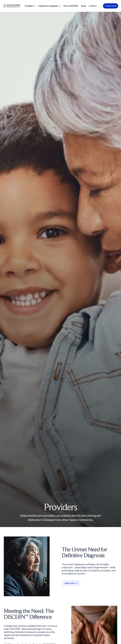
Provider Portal (111, 6)
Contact (93, 6)
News (84, 6)
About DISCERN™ (71, 6)
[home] (12, 6)
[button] (30, 6)
